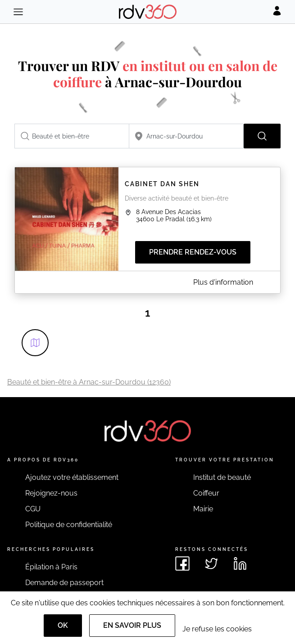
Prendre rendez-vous (193, 252)
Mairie (203, 509)
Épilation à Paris (51, 567)
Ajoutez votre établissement (72, 477)
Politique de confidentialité (69, 525)
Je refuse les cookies (217, 629)
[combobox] (72, 136)
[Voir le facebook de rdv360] (182, 563)
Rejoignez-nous (51, 493)
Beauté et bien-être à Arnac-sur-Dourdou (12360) (89, 382)
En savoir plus (132, 625)
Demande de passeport (64, 583)
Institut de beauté (222, 477)
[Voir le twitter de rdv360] (211, 563)
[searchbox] (72, 136)
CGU (33, 509)
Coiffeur (206, 493)
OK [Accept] (63, 625)
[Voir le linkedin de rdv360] (240, 563)
